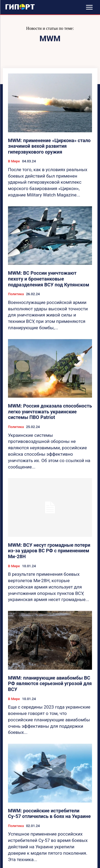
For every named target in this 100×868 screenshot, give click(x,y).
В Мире (14, 161)
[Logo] (20, 7)
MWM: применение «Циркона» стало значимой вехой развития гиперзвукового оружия (49, 146)
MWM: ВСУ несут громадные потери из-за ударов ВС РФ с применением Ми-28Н (49, 551)
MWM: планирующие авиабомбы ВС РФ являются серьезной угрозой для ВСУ (50, 684)
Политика (16, 294)
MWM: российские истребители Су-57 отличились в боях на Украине (49, 814)
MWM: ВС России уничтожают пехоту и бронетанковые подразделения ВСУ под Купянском (49, 279)
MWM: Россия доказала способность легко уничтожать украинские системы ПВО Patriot (50, 412)
